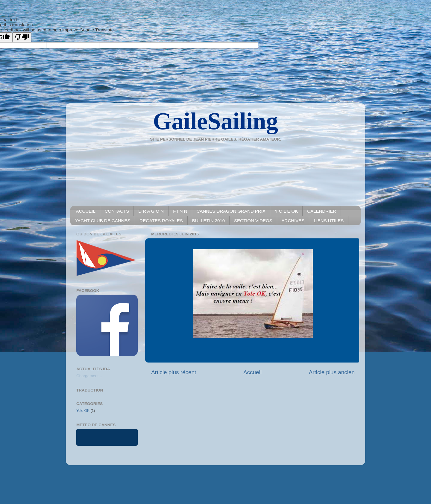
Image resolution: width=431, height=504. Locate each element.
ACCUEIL (86, 211)
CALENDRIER (322, 211)
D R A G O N (151, 211)
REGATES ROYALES (161, 221)
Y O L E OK (286, 211)
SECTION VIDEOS (253, 221)
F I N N (180, 211)
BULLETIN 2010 (208, 221)
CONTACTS (117, 211)
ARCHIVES (293, 221)
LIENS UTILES (329, 221)
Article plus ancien (332, 372)
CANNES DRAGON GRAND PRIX (231, 211)
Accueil (252, 372)
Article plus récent (174, 372)
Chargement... (89, 376)
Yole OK (83, 411)
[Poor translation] (22, 37)
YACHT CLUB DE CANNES (103, 221)
